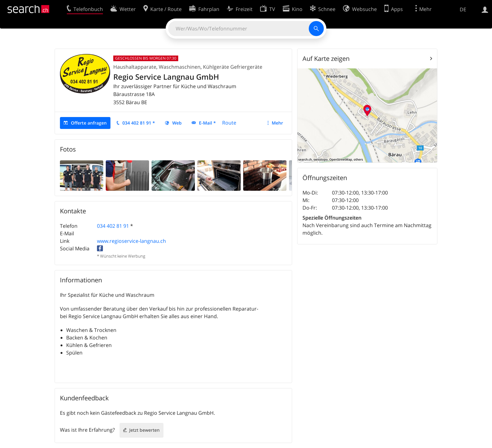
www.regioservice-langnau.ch (131, 241)
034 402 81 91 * (139, 123)
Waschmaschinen (180, 67)
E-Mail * (207, 123)
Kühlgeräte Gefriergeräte (233, 67)
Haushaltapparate (135, 67)
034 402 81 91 (113, 226)
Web (177, 123)
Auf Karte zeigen (326, 59)
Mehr (277, 123)
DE (463, 9)
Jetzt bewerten (144, 430)
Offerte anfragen (89, 123)
